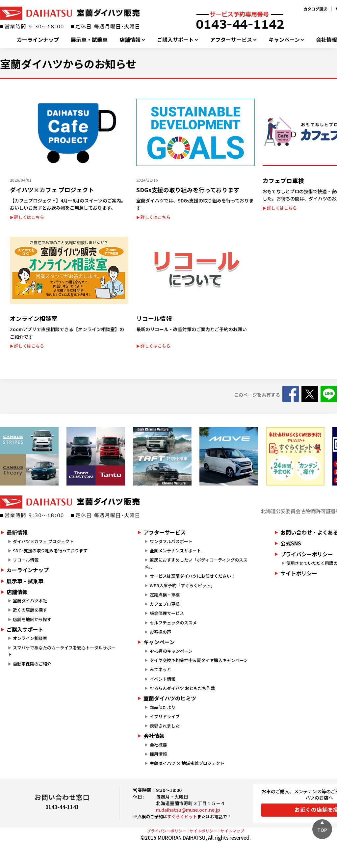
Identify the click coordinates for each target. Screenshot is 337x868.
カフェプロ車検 (165, 604)
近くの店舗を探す (30, 610)
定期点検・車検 (165, 595)
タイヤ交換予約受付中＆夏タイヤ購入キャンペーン (199, 660)
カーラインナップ (38, 40)
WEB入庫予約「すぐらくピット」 (182, 585)
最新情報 (17, 532)
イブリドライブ (165, 716)
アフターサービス (231, 40)
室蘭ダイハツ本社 (30, 601)
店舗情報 (130, 40)
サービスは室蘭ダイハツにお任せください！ (193, 576)
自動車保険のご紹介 (32, 664)
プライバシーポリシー (167, 831)
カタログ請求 (315, 9)
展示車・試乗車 (89, 40)
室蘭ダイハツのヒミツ (170, 698)
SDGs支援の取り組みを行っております (50, 551)
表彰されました (165, 726)
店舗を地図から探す (32, 619)
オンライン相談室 (30, 638)
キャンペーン (284, 40)
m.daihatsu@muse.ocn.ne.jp (188, 810)
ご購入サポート (175, 40)
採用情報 (158, 754)
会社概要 (158, 745)
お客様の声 (160, 632)
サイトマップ (232, 831)
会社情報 (154, 736)
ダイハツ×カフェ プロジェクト (43, 541)
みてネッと (160, 669)
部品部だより (163, 707)
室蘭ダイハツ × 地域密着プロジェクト (187, 763)
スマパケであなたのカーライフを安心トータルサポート (62, 651)
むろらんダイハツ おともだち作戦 (182, 688)
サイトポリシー (203, 831)
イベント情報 (163, 679)
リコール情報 (26, 560)
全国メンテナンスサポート (175, 551)
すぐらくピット (182, 816)
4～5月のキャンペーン (171, 651)
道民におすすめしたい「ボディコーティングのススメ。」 (196, 563)
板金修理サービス (167, 613)
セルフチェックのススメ (173, 623)
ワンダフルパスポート (171, 541)
